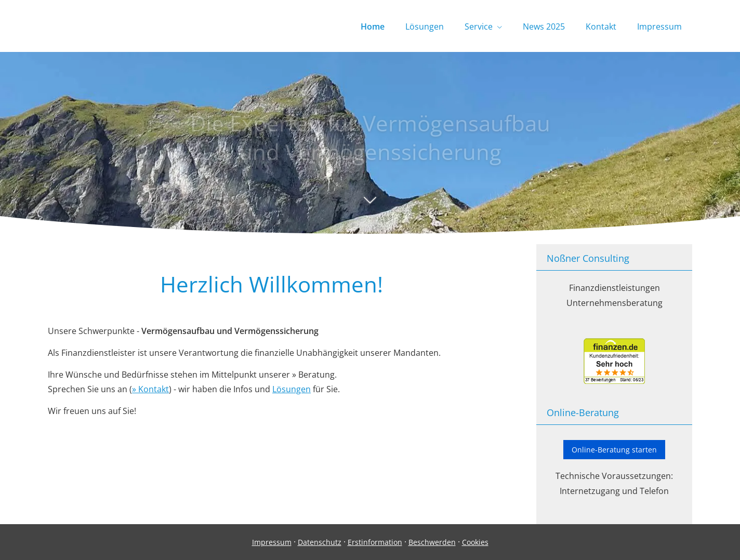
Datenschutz (320, 542)
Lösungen (292, 389)
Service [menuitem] (479, 26)
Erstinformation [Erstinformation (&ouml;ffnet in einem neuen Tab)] (375, 542)
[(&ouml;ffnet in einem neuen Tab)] (614, 381)
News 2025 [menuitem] (544, 26)
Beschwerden (432, 542)
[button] (370, 205)
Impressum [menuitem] (659, 26)
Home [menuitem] (373, 26)
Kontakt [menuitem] (601, 26)
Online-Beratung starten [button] (614, 450)
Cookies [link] (475, 542)
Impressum (272, 542)
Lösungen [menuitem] (425, 26)
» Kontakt (150, 389)
